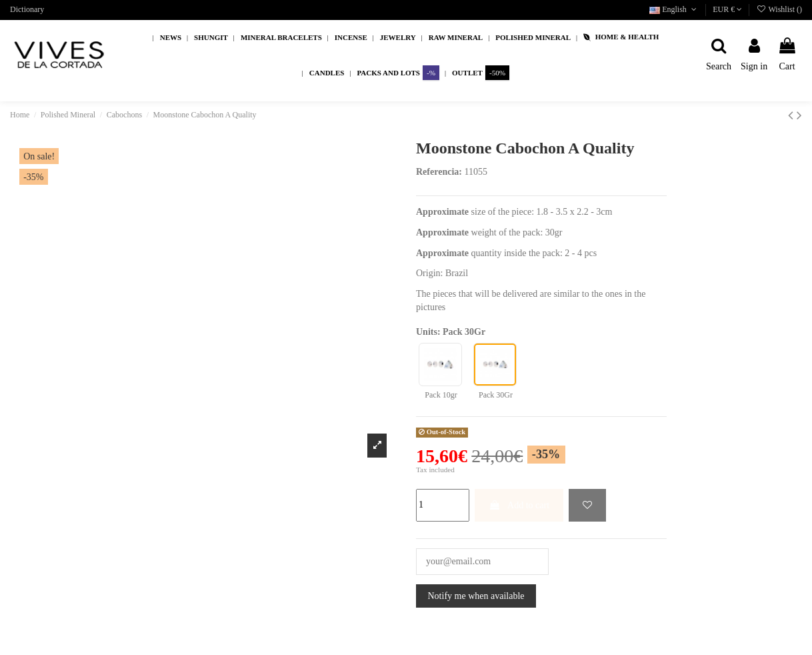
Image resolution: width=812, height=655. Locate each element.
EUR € (727, 9)
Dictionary (27, 9)
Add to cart (519, 505)
